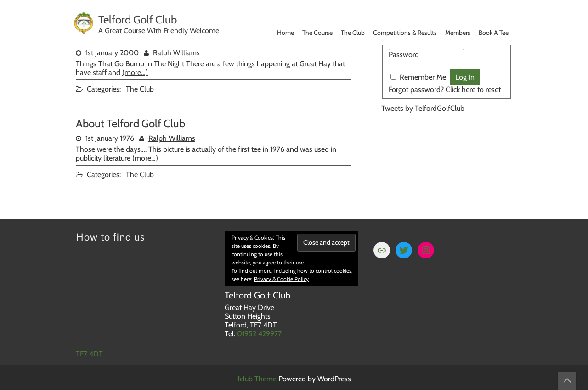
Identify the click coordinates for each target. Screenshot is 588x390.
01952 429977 (259, 334)
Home (286, 33)
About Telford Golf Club (130, 123)
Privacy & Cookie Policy (281, 279)
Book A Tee (494, 33)
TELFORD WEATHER (447, 157)
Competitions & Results (405, 33)
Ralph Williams (176, 53)
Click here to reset (473, 89)
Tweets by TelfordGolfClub (423, 108)
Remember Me (423, 77)
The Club (353, 33)
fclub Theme (258, 379)
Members (458, 33)
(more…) (135, 72)
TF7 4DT (89, 354)
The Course (317, 33)
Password (404, 54)
